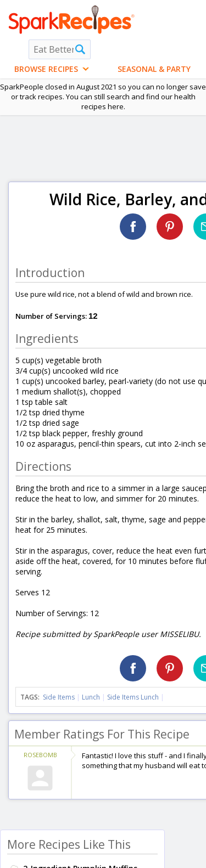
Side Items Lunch (133, 697)
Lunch (91, 697)
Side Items (59, 697)
